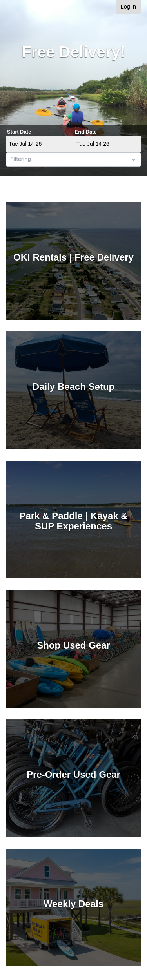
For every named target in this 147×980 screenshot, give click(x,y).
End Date (86, 132)
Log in (128, 7)
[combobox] (11, 159)
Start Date (19, 132)
